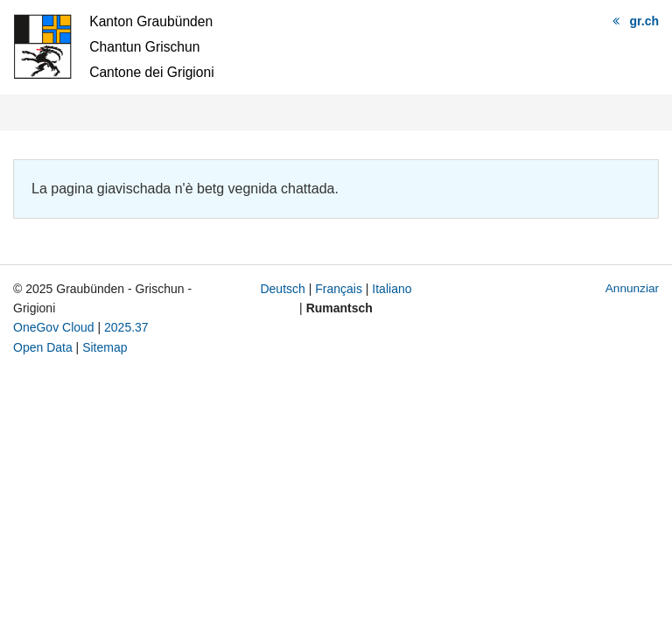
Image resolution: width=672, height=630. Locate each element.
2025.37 (126, 327)
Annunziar (632, 288)
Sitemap (105, 347)
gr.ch (644, 21)
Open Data (43, 347)
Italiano (392, 289)
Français (339, 289)
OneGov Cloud (54, 327)
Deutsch (282, 289)
